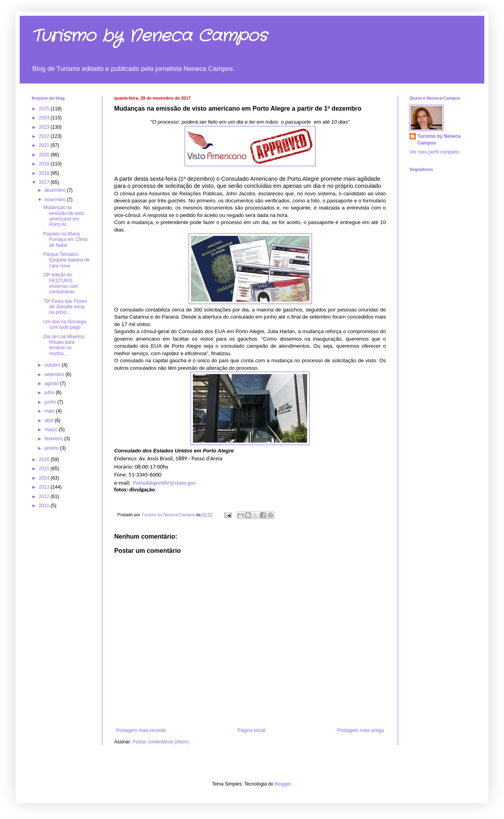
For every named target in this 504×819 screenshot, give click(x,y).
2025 (45, 109)
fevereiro (54, 439)
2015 (45, 469)
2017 (45, 182)
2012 (45, 497)
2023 (45, 127)
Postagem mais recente (141, 730)
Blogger (283, 784)
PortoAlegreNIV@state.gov (165, 483)
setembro (55, 374)
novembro (56, 200)
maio (50, 411)
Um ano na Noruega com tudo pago (65, 324)
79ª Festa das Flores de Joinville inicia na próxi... (65, 307)
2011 (45, 506)
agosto (52, 384)
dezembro (56, 190)
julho (50, 393)
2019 (45, 164)
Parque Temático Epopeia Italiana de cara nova (67, 260)
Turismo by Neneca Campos (149, 36)
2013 (45, 487)
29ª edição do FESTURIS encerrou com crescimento (61, 283)
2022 (45, 136)
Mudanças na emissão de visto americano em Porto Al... (64, 216)
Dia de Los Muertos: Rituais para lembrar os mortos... (64, 345)
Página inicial (251, 730)
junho (51, 402)
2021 (45, 145)
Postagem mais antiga (360, 730)
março (52, 430)
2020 (45, 155)
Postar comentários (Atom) (161, 742)
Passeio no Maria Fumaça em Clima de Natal (65, 240)
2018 (45, 173)
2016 (45, 460)
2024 (45, 118)
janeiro (52, 448)
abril (50, 421)
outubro (53, 365)
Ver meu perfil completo (434, 152)
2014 (45, 478)
